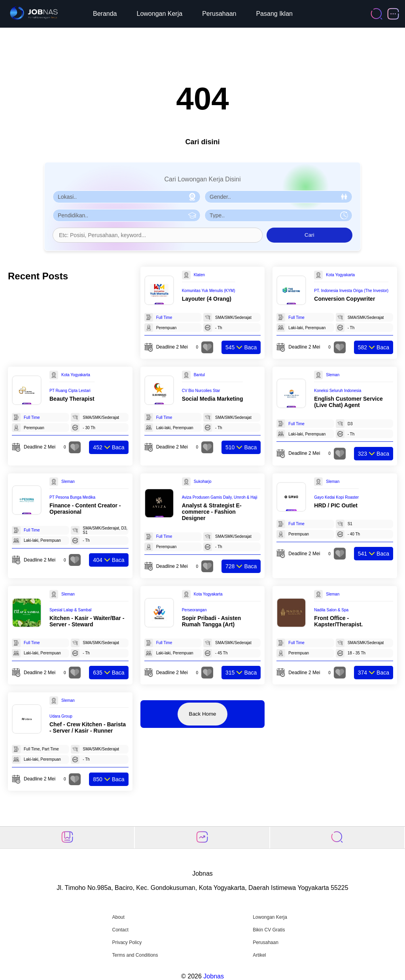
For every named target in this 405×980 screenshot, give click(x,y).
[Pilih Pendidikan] (127, 215)
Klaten (199, 275)
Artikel (259, 955)
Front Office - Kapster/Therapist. (338, 621)
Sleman (333, 375)
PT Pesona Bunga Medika (72, 497)
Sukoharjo (203, 482)
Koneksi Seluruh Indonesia (338, 391)
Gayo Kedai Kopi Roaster (336, 497)
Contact (120, 930)
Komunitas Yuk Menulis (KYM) (209, 291)
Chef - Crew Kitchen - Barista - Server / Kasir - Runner (88, 727)
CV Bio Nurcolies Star (201, 391)
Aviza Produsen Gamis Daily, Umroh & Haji (220, 497)
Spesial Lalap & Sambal (70, 610)
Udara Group (61, 716)
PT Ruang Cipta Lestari (70, 391)
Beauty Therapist (72, 399)
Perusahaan (219, 14)
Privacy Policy (127, 942)
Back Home (203, 714)
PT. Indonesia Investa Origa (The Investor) (351, 291)
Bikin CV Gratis (269, 930)
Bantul (199, 375)
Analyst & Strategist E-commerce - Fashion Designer (212, 512)
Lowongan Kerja (160, 14)
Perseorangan (194, 610)
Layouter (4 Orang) (207, 299)
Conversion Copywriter (344, 299)
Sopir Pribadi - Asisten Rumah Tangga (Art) (212, 621)
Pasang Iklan (274, 14)
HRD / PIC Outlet (336, 505)
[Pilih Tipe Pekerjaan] (278, 215)
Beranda (105, 14)
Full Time (164, 318)
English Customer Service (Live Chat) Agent (348, 402)
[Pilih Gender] (278, 197)
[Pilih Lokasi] (127, 197)
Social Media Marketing (213, 399)
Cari (309, 235)
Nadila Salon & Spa (331, 610)
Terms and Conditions (135, 955)
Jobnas (214, 976)
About (118, 917)
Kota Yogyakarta (340, 275)
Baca (241, 347)
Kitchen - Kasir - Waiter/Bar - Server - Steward (87, 621)
